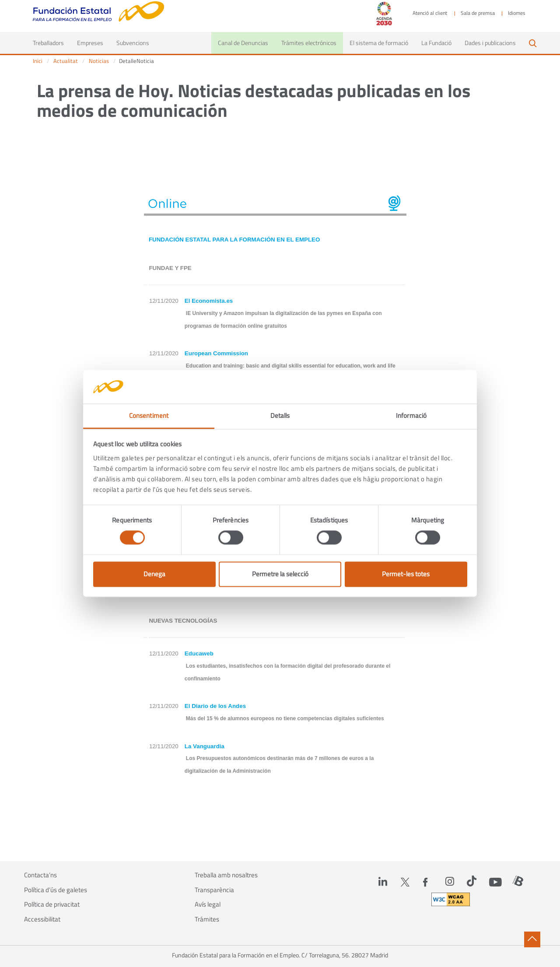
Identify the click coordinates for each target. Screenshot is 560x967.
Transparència (214, 890)
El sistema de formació (379, 43)
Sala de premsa (478, 13)
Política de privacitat (52, 904)
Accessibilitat (42, 919)
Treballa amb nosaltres (226, 875)
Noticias (99, 61)
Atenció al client (430, 13)
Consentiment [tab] (149, 415)
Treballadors (52, 42)
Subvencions (133, 43)
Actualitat (66, 61)
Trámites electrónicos (309, 43)
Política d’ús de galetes (56, 890)
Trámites (207, 919)
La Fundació (436, 43)
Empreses (90, 43)
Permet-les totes (406, 574)
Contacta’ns (40, 875)
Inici (38, 61)
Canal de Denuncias (243, 43)
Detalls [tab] (280, 415)
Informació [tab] (411, 415)
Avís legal (208, 904)
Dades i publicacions (490, 43)
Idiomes (517, 13)
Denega (154, 574)
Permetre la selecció (280, 574)
